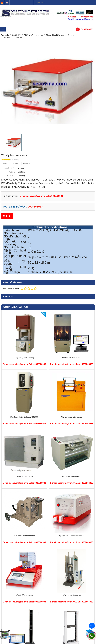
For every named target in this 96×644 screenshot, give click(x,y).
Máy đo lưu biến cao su (72, 358)
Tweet (16, 163)
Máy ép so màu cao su (72, 595)
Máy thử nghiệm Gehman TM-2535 (24, 417)
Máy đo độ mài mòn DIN (72, 476)
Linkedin (27, 163)
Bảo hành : (12, 175)
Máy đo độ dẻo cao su (24, 595)
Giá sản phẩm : (11, 196)
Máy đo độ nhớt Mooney (24, 358)
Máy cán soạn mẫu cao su (72, 417)
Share (6, 163)
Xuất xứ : (12, 172)
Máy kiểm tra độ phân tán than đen (72, 536)
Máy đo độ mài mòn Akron (24, 536)
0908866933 (87, 29)
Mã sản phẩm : (10, 168)
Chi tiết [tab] (7, 216)
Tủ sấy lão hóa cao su (24, 476)
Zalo (92, 626)
